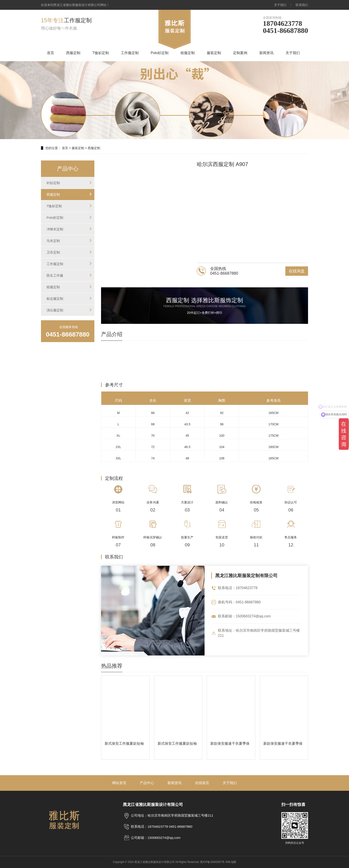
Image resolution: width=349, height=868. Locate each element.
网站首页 (119, 783)
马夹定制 (53, 241)
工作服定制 (130, 53)
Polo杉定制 (160, 53)
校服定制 (188, 53)
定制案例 (240, 53)
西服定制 (73, 53)
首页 (51, 53)
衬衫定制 (53, 183)
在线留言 (202, 783)
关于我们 (280, 5)
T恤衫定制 (101, 53)
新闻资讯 (266, 53)
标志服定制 (55, 299)
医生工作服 (55, 275)
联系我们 (302, 5)
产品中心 (147, 783)
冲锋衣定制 (55, 229)
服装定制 (214, 53)
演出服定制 (55, 310)
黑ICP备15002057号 (212, 862)
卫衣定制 (53, 252)
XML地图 (231, 862)
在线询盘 (297, 271)
